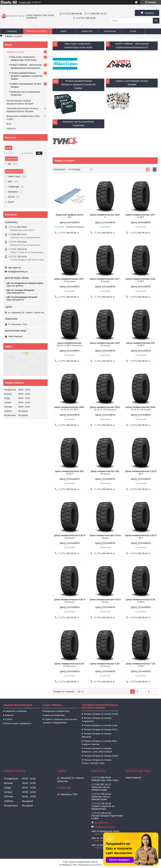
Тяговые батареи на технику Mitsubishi (97, 735)
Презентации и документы (18, 723)
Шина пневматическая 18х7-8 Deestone (70, 280)
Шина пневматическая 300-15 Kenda (105, 473)
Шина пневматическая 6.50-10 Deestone (69, 665)
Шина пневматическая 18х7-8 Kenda (105, 280)
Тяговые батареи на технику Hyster (101, 756)
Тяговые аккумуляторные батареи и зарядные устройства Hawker (78, 85)
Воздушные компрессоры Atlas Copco (23, 118)
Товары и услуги (37, 31)
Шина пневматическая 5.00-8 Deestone (70, 537)
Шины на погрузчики (54, 715)
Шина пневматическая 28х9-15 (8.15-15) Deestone (105, 408)
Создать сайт (25, 2)
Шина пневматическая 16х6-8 (105, 216)
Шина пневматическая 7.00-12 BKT (141, 665)
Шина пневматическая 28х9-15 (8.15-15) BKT (70, 408)
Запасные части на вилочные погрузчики (79, 123)
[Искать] (156, 21)
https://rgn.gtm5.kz (15, 300)
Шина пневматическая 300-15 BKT (69, 473)
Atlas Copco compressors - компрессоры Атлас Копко (78, 46)
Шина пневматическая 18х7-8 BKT (141, 216)
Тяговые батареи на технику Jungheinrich (97, 720)
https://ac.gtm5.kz (15, 286)
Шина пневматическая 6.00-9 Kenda (105, 601)
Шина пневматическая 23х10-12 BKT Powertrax (69, 344)
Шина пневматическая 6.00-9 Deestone (70, 601)
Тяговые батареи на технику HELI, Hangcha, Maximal (100, 743)
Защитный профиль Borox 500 (69, 216)
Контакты (110, 31)
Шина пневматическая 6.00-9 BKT (141, 537)
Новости (87, 31)
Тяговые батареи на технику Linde (100, 725)
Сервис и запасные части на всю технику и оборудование (60, 721)
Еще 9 (11, 202)
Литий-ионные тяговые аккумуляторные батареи (20, 102)
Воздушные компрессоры (57, 711)
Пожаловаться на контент (90, 865)
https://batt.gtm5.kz (16, 293)
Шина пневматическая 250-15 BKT (141, 344)
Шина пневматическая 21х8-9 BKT (141, 280)
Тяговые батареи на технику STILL (101, 729)
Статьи (9, 719)
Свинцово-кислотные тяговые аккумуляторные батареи (22, 110)
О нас (133, 31)
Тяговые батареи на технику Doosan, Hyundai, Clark (97, 762)
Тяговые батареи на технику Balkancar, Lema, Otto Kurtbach (97, 750)
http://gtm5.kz (15, 268)
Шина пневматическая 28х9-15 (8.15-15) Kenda (141, 408)
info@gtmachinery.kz (18, 272)
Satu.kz (94, 862)
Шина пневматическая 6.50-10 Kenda (105, 665)
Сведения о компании (16, 711)
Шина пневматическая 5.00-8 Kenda (105, 537)
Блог (64, 31)
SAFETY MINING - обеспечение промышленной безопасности (132, 46)
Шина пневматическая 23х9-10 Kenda (105, 344)
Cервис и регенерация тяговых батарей (132, 83)
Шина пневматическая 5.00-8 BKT (141, 473)
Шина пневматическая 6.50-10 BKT (141, 601)
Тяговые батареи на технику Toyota (101, 714)
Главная (12, 31)
